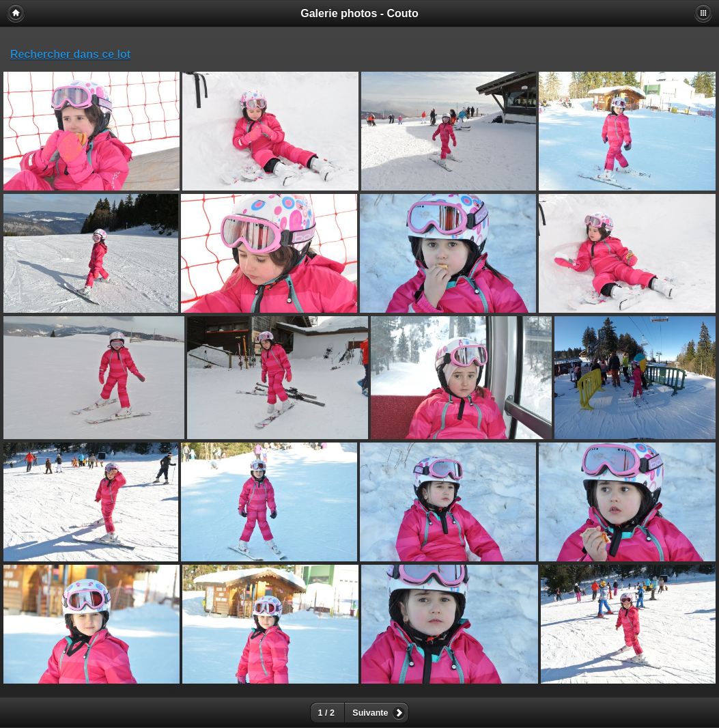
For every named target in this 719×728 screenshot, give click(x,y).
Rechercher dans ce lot (70, 54)
